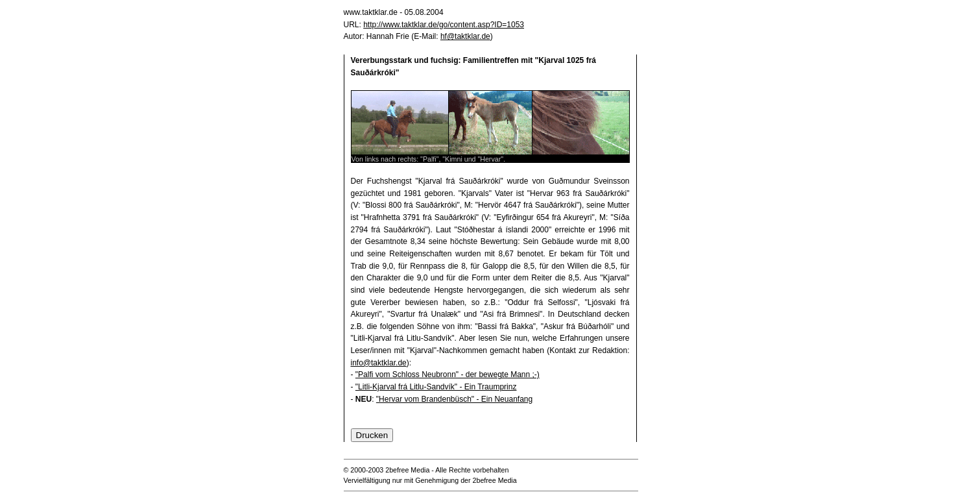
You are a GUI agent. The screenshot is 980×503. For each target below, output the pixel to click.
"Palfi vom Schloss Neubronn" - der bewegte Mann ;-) (448, 374)
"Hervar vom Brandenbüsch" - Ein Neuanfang (454, 399)
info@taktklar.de (379, 363)
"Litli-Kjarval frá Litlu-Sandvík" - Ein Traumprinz (436, 387)
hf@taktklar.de (465, 36)
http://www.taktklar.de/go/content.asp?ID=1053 (444, 25)
